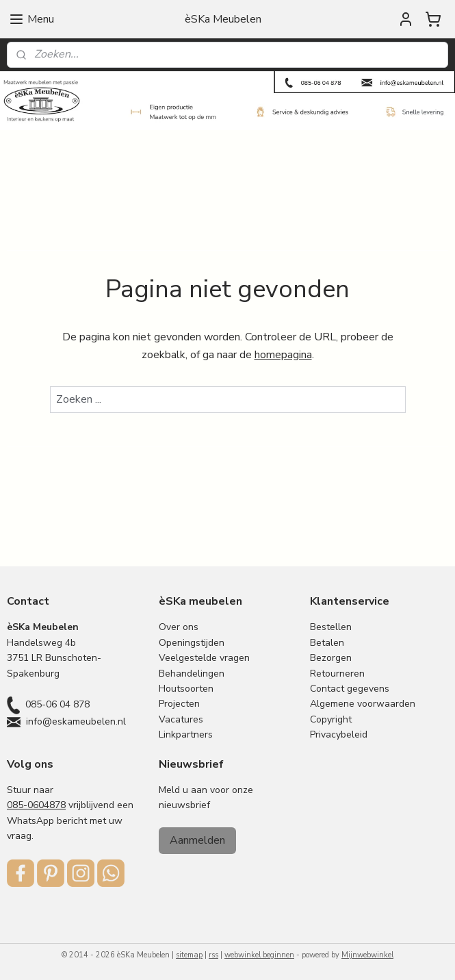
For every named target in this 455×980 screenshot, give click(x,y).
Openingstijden (192, 643)
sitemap (189, 955)
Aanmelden (197, 840)
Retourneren (337, 674)
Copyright (331, 719)
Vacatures (181, 719)
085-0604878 (36, 805)
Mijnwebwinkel (367, 955)
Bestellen (331, 627)
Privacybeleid (339, 734)
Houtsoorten (186, 689)
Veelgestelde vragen (204, 658)
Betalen (327, 643)
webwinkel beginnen (259, 955)
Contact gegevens (350, 689)
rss (213, 955)
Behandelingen (192, 674)
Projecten (179, 704)
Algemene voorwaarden (363, 704)
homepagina (283, 355)
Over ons (179, 627)
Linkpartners (186, 734)
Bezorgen (331, 658)
